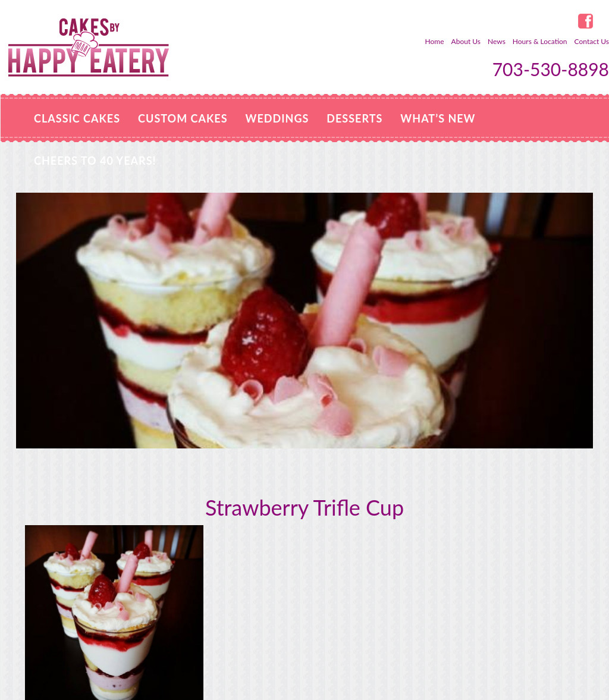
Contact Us (592, 41)
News (497, 41)
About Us (466, 41)
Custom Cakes (183, 118)
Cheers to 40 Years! (95, 161)
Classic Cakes (77, 118)
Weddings (277, 118)
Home (435, 41)
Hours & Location (540, 41)
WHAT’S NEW (438, 118)
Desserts (354, 118)
